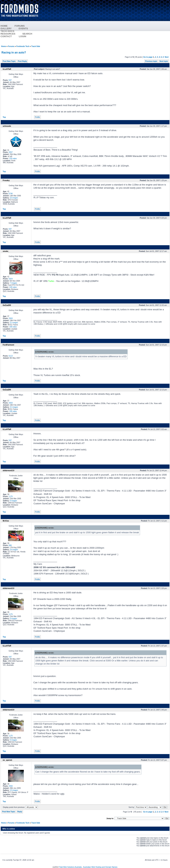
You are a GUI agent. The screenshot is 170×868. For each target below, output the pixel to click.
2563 (11, 318)
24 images (14, 550)
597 (10, 80)
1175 (11, 496)
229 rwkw (13, 159)
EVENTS (23, 28)
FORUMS (20, 26)
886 (10, 545)
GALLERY (6, 28)
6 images (14, 501)
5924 (11, 279)
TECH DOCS (7, 31)
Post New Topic (9, 61)
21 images (14, 323)
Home (4, 46)
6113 (11, 356)
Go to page (148, 57)
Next (167, 57)
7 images (14, 283)
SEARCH (27, 34)
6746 (11, 194)
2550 (11, 786)
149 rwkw (13, 287)
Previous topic (151, 61)
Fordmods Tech (23, 46)
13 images (14, 790)
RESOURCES (8, 34)
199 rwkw (13, 327)
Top (4, 117)
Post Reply (22, 61)
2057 (11, 152)
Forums (11, 46)
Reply (20, 812)
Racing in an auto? (14, 52)
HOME (4, 26)
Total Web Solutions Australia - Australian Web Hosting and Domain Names (88, 867)
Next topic (164, 61)
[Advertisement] (106, 23)
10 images (14, 198)
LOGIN (22, 36)
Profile (37, 117)
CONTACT (6, 36)
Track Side (36, 46)
